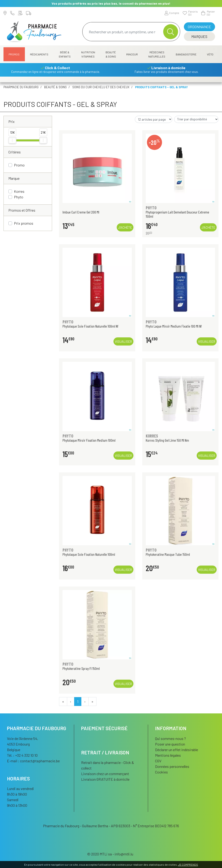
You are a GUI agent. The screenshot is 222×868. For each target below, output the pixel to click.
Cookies (161, 772)
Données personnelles (172, 766)
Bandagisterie (186, 54)
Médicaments (39, 54)
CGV (158, 761)
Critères (15, 152)
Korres (19, 191)
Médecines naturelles (157, 54)
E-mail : (33, 761)
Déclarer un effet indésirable (177, 750)
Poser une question (170, 744)
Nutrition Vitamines (88, 54)
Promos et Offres (22, 210)
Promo (19, 165)
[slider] (12, 140)
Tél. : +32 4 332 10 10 (22, 755)
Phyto (19, 197)
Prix (12, 121)
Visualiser (123, 341)
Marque (14, 178)
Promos (14, 54)
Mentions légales (168, 755)
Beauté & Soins (111, 54)
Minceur (132, 54)
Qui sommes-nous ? (171, 738)
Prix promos (24, 223)
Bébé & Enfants (65, 54)
